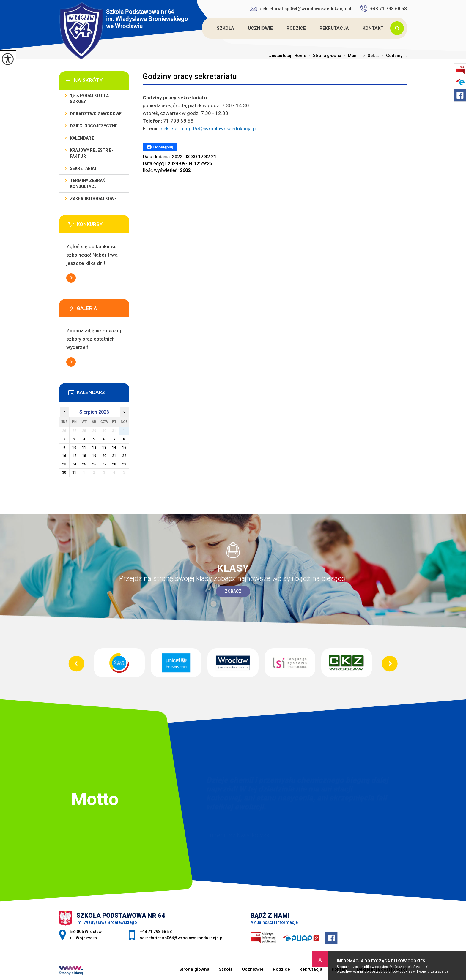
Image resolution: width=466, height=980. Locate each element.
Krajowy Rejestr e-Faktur (92, 153)
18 (84, 456)
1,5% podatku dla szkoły (89, 99)
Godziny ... (393, 56)
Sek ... (370, 56)
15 (124, 448)
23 (64, 464)
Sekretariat (84, 168)
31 (74, 472)
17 (74, 456)
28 (114, 464)
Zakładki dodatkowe (93, 199)
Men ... (351, 56)
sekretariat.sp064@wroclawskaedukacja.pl (300, 9)
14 (114, 448)
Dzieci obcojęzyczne (94, 126)
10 (74, 448)
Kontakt (373, 28)
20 (104, 456)
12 (94, 448)
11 (84, 448)
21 (114, 456)
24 (74, 464)
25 (84, 464)
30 (64, 472)
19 (94, 456)
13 (104, 448)
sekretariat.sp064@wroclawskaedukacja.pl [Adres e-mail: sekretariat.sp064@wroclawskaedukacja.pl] (182, 938)
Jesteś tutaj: (282, 56)
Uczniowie (260, 28)
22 (124, 456)
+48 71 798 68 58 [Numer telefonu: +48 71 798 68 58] (156, 932)
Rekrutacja (334, 28)
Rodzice (296, 28)
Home (300, 56)
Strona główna (203, 28)
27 (104, 464)
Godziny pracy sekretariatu (190, 76)
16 (64, 456)
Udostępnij (160, 147)
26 (94, 464)
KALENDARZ (82, 138)
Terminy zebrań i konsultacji (89, 184)
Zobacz (233, 591)
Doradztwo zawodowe (96, 114)
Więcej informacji (71, 278)
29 (124, 464)
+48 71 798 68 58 (384, 8)
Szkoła (225, 28)
